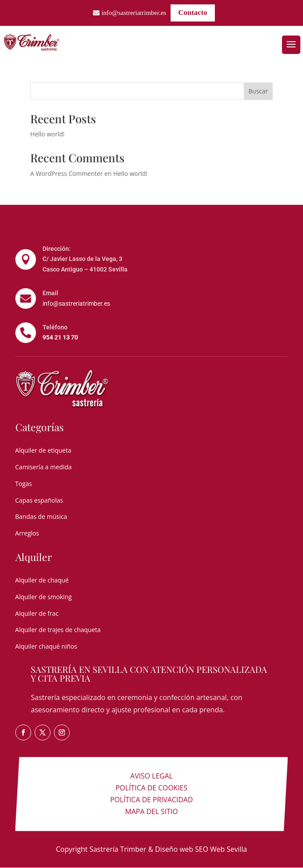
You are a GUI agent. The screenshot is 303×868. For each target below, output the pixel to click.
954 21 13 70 (60, 337)
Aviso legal (151, 776)
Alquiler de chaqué (42, 580)
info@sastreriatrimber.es (134, 13)
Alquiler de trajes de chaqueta (58, 630)
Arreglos (27, 533)
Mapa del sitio (151, 811)
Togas (24, 484)
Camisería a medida (44, 467)
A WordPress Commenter (66, 173)
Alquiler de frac (37, 613)
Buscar (258, 91)
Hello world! (47, 134)
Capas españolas (39, 500)
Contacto (192, 13)
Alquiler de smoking (44, 597)
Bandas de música (41, 516)
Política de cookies (151, 788)
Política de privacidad (151, 800)
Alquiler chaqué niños (46, 646)
